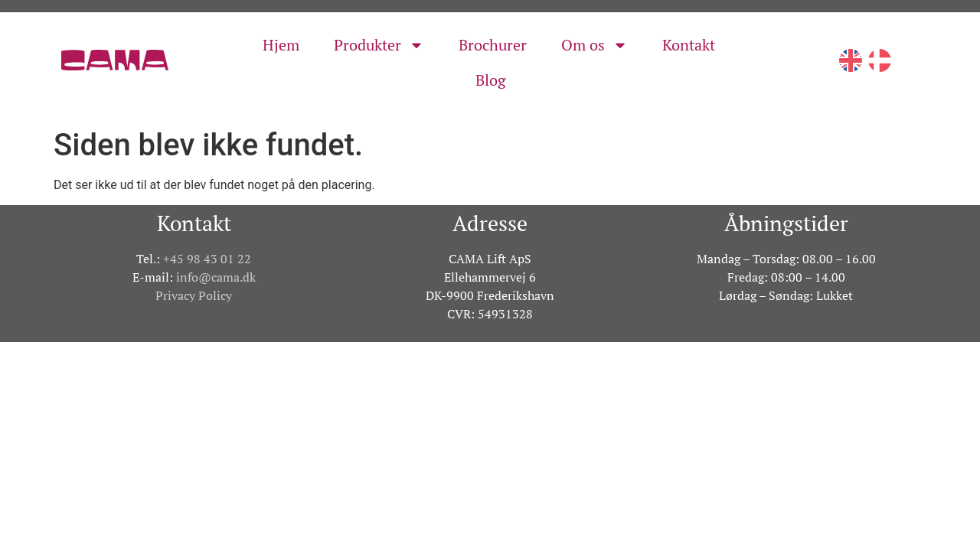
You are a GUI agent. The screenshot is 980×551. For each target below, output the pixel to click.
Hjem (281, 45)
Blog (491, 80)
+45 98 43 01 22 (207, 259)
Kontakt (689, 45)
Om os (595, 45)
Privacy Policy (194, 295)
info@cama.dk (216, 277)
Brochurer (493, 45)
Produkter (379, 45)
